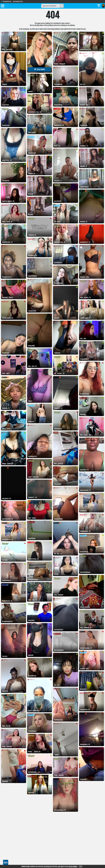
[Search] (62, 6)
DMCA (6, 862)
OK (81, 866)
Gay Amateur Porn (18, 1)
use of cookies (73, 866)
